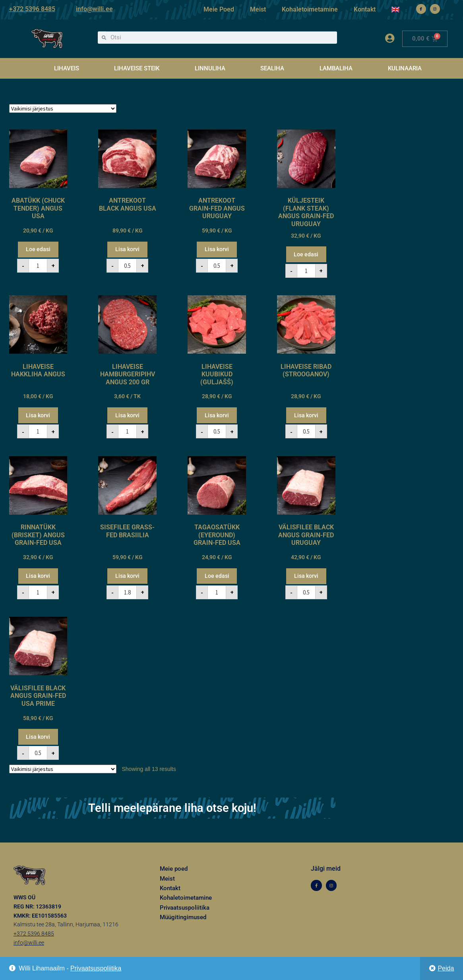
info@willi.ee (94, 9)
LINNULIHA (210, 68)
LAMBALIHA (336, 68)
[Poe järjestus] (63, 108)
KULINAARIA (405, 68)
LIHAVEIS (67, 68)
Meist (258, 9)
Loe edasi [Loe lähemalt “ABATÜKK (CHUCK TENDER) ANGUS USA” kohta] (38, 249)
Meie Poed (219, 9)
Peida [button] (446, 968)
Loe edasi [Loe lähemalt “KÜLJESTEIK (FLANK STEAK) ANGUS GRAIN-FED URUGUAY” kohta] (306, 254)
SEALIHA (272, 68)
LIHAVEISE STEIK (137, 68)
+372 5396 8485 (32, 9)
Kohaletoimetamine (310, 9)
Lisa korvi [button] (127, 249)
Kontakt (365, 9)
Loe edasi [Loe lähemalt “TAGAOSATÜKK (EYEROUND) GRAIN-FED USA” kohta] (217, 576)
